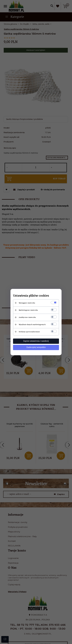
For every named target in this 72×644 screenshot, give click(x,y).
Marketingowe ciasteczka (28, 310)
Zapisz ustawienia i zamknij (36, 341)
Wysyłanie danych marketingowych (32, 325)
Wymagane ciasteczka (27, 303)
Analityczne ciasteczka (27, 317)
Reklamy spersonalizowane (29, 332)
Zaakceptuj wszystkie (36, 347)
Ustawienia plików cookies (31, 296)
